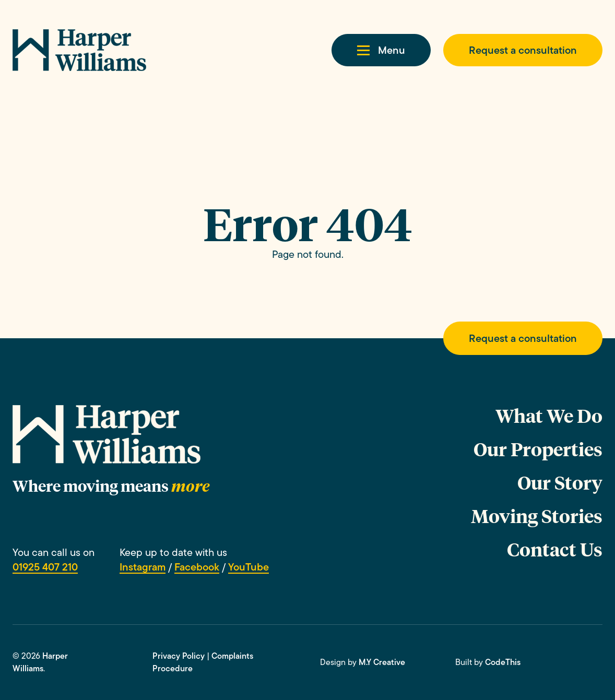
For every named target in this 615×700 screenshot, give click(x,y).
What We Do (549, 415)
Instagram (143, 567)
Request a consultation (523, 50)
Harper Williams (40, 662)
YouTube (249, 567)
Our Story (560, 482)
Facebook (197, 567)
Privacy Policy (179, 656)
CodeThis (503, 662)
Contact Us (555, 549)
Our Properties (538, 449)
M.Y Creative (382, 662)
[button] (381, 50)
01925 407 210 (45, 567)
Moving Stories (537, 515)
